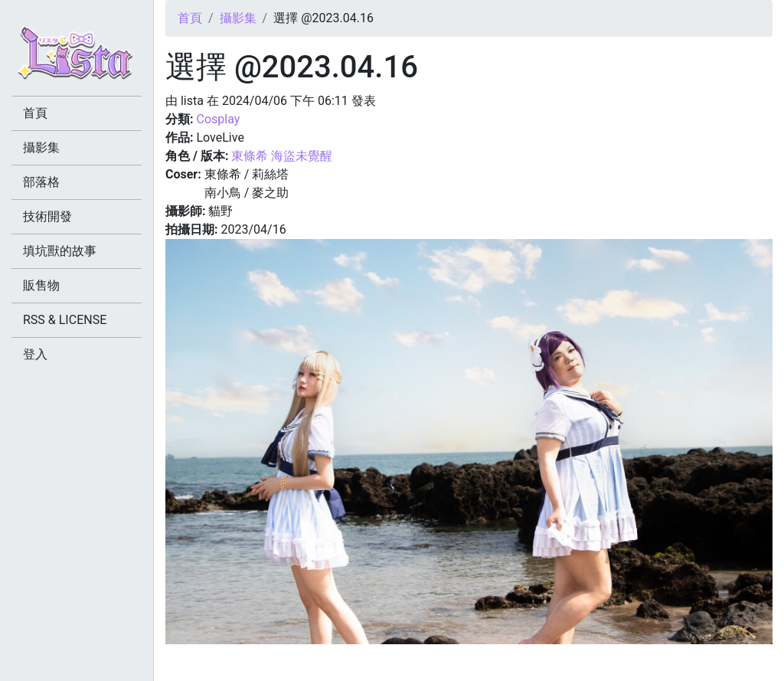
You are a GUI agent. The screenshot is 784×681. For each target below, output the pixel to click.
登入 (35, 354)
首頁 (190, 18)
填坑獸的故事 (60, 251)
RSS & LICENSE (65, 320)
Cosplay (218, 119)
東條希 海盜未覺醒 (282, 156)
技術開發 (47, 216)
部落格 (41, 182)
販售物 (41, 285)
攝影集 (238, 18)
